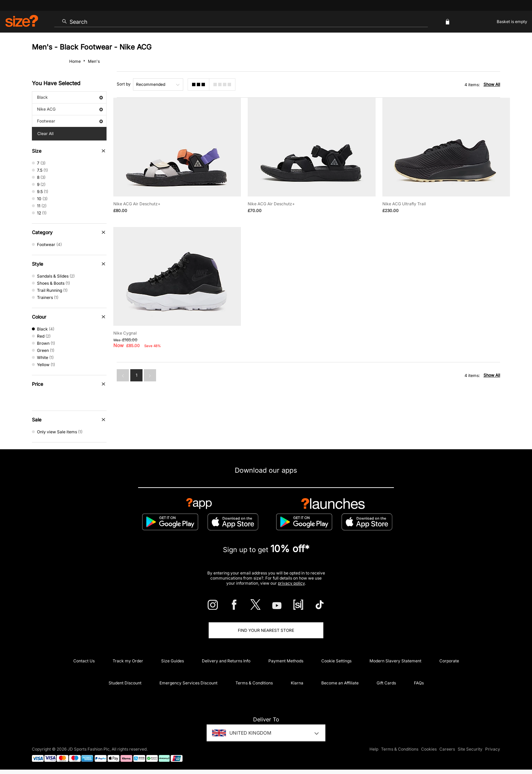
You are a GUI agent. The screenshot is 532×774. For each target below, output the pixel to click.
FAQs (419, 683)
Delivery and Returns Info (226, 661)
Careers (447, 749)
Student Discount (125, 683)
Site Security (470, 749)
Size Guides (173, 661)
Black (70, 97)
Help (374, 749)
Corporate (449, 661)
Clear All (45, 134)
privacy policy (291, 583)
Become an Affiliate (340, 683)
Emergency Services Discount (188, 683)
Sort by (124, 84)
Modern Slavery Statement (395, 661)
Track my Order (128, 661)
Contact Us (84, 661)
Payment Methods (286, 661)
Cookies (429, 749)
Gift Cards (386, 683)
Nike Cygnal (125, 333)
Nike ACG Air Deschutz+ (137, 204)
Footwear (70, 121)
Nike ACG (70, 109)
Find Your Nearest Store (266, 630)
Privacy (493, 749)
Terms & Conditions (254, 683)
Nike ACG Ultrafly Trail (404, 204)
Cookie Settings (336, 661)
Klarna (297, 683)
